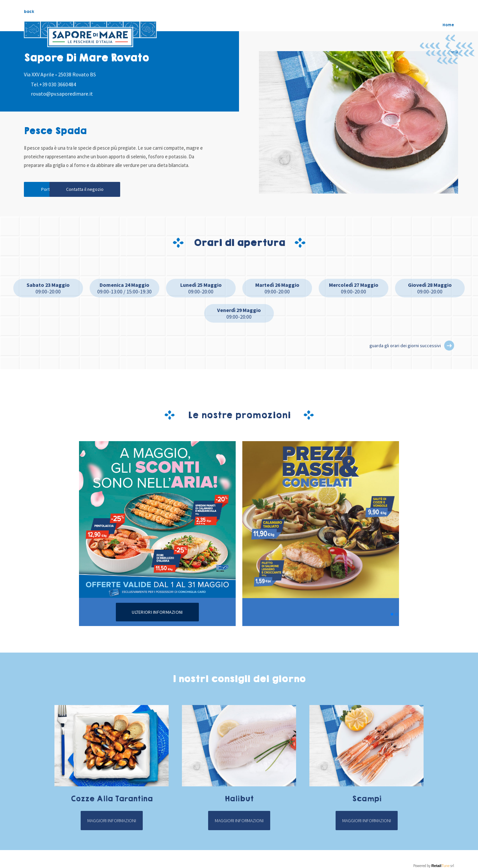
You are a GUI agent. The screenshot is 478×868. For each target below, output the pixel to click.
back (29, 12)
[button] (449, 347)
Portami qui (54, 190)
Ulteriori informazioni (157, 613)
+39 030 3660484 (58, 84)
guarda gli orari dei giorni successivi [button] (405, 347)
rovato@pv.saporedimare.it (62, 94)
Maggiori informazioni (112, 822)
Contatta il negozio (117, 190)
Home (448, 25)
